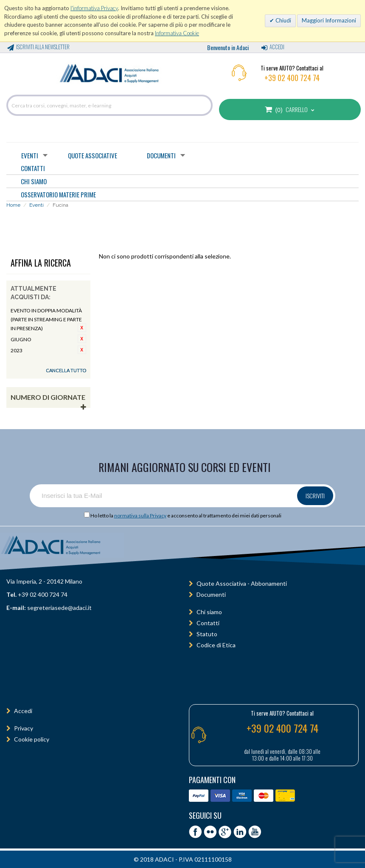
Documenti (161, 155)
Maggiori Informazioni (329, 20)
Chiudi (283, 20)
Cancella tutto (66, 370)
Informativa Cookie (177, 33)
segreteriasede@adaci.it (59, 608)
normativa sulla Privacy (140, 515)
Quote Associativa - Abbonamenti (242, 583)
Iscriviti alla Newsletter (43, 47)
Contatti (208, 623)
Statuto (207, 634)
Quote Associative (93, 155)
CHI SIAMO (34, 181)
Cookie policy (32, 739)
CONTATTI (33, 168)
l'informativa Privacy (94, 8)
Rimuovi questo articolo (82, 328)
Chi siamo (209, 612)
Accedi (277, 47)
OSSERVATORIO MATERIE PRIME (58, 194)
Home (13, 205)
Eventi (30, 155)
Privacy (24, 728)
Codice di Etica (216, 645)
